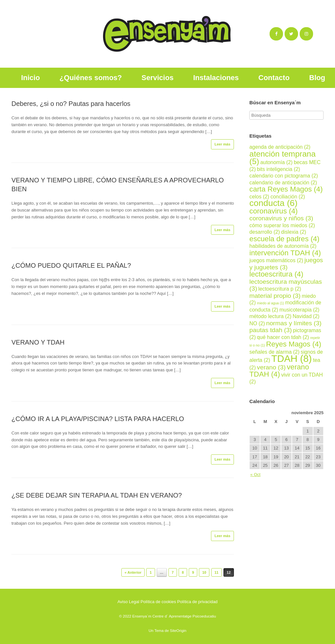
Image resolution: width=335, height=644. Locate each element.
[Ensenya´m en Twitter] (291, 34)
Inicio (30, 78)
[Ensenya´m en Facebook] (276, 34)
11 (217, 572)
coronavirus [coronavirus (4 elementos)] (273, 211)
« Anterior (133, 572)
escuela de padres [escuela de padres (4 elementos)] (284, 239)
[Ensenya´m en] (319, 34)
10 (204, 572)
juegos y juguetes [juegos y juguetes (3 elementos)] (286, 264)
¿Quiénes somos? (91, 78)
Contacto (274, 78)
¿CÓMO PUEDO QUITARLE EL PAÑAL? (71, 265)
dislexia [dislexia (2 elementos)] (294, 232)
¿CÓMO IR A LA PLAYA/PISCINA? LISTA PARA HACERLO (98, 419)
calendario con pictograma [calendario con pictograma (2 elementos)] (283, 176)
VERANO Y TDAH (38, 342)
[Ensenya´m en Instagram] (306, 34)
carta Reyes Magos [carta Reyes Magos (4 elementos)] (286, 189)
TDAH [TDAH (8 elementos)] (291, 358)
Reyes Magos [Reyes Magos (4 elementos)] (294, 344)
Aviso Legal (128, 602)
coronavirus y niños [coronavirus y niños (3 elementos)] (281, 218)
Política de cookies (158, 602)
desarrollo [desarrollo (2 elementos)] (264, 232)
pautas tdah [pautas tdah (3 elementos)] (271, 330)
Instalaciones (216, 78)
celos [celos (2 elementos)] (259, 197)
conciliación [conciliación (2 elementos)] (288, 197)
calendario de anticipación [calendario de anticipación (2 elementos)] (283, 183)
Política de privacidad (198, 602)
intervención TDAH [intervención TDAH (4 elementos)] (285, 253)
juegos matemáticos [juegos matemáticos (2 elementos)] (276, 260)
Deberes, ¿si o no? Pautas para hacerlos (71, 104)
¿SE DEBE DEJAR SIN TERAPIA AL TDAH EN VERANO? (97, 495)
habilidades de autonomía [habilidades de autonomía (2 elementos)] (283, 246)
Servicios (158, 78)
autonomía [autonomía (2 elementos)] (277, 162)
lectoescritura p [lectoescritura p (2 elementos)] (280, 289)
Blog (317, 78)
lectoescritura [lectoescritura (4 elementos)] (276, 274)
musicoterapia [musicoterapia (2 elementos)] (299, 310)
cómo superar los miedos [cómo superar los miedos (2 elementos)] (282, 225)
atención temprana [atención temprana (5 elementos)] (282, 158)
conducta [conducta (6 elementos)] (273, 203)
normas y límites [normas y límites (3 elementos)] (294, 323)
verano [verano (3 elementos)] (271, 367)
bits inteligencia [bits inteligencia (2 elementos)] (278, 169)
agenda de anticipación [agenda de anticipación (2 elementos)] (280, 147)
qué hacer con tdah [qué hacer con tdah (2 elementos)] (283, 337)
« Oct (255, 475)
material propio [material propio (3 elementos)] (275, 296)
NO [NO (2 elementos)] (257, 323)
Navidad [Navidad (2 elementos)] (306, 316)
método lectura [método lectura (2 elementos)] (270, 316)
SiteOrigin (178, 631)
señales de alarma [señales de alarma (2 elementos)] (274, 352)
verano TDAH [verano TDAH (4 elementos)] (279, 371)
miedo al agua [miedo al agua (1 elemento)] (270, 303)
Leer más (222, 144)
